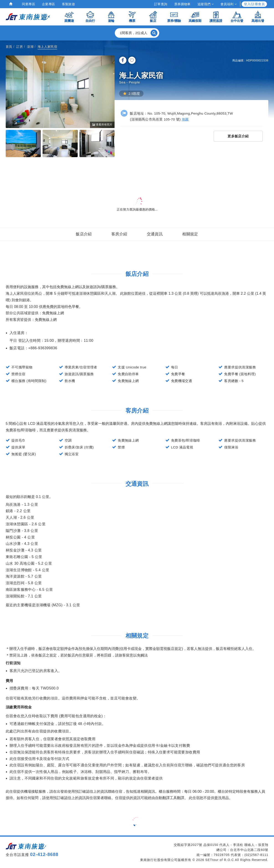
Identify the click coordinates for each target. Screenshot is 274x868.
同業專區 (28, 4)
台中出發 (237, 16)
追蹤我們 (206, 4)
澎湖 (30, 47)
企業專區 (49, 4)
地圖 (185, 119)
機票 (132, 16)
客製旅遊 (69, 4)
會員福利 (229, 4)
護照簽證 (216, 16)
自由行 (90, 16)
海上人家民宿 (47, 47)
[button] (137, 33)
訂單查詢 (161, 4)
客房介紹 (119, 234)
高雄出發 (258, 16)
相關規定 (190, 234)
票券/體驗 (174, 16)
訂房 (20, 47)
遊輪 (111, 16)
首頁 (9, 47)
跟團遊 (69, 16)
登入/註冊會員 (254, 4)
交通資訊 (155, 234)
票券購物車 (182, 4)
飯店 (153, 16)
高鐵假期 (195, 16)
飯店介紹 (84, 234)
